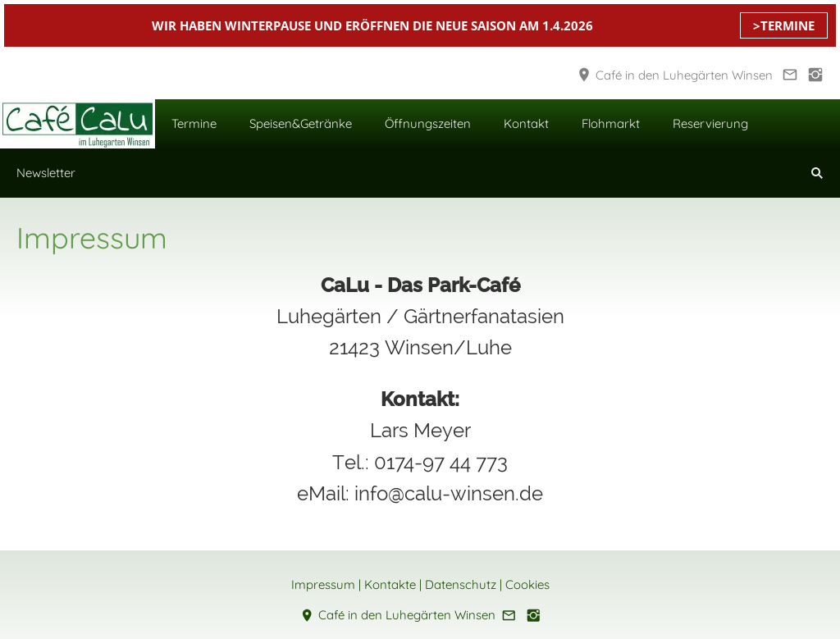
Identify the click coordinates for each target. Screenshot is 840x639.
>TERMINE (784, 25)
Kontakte (390, 584)
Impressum (323, 584)
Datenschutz (461, 584)
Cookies (527, 584)
